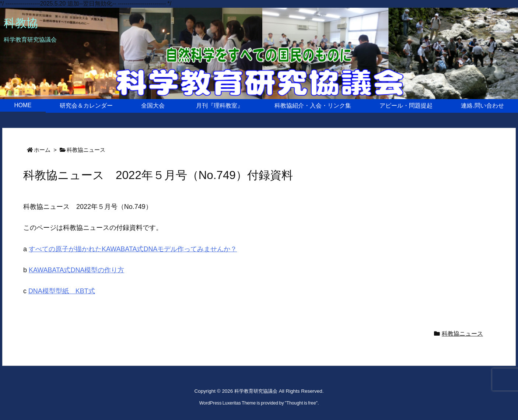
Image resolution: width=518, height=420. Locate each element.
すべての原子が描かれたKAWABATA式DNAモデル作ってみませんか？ (133, 249)
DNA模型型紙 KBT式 (62, 291)
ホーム (42, 150)
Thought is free (301, 403)
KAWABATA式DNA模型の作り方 (76, 270)
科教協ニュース (86, 150)
